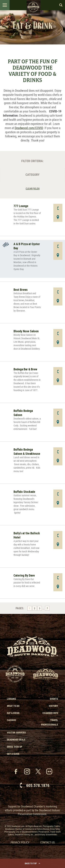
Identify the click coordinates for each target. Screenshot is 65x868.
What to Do (13, 706)
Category (32, 175)
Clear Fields (33, 188)
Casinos (12, 720)
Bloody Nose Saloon (26, 331)
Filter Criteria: (32, 161)
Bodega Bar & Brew (25, 369)
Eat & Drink (13, 713)
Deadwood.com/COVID (29, 128)
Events (54, 699)
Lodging (11, 699)
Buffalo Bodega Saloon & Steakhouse (27, 451)
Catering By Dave (24, 575)
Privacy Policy (20, 842)
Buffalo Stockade (24, 492)
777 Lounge (21, 206)
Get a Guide (13, 754)
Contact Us (47, 842)
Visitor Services (16, 732)
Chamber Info (50, 713)
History (53, 706)
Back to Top (32, 863)
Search (59, 5)
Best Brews (21, 290)
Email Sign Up (15, 747)
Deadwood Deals (16, 740)
